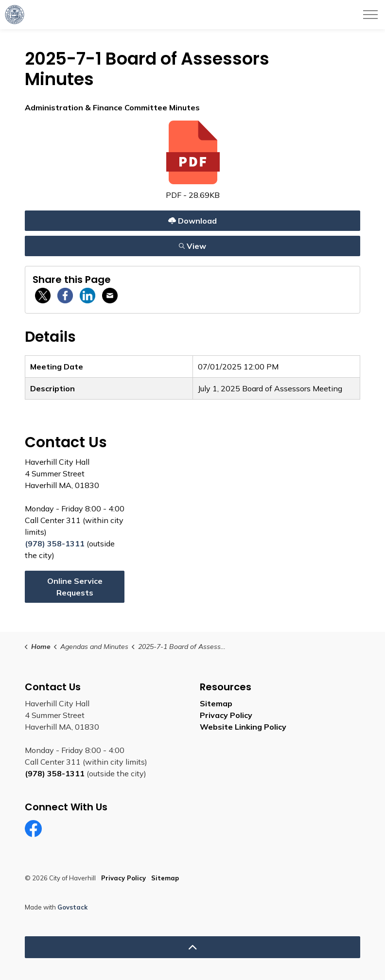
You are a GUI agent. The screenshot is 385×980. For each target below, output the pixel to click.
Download (192, 220)
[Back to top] (192, 947)
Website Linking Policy (243, 727)
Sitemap (216, 703)
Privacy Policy (226, 715)
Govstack (72, 907)
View (192, 246)
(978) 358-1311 (55, 543)
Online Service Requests (75, 587)
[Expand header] (370, 15)
